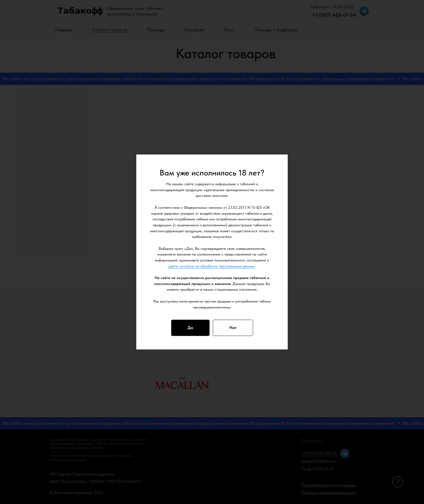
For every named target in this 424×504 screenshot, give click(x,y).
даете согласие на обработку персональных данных (212, 266)
